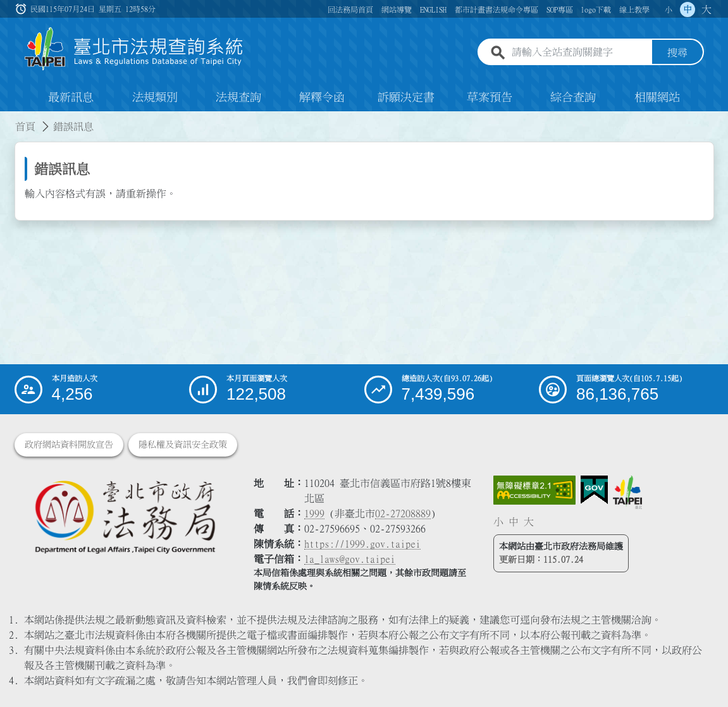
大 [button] (706, 9)
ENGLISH (433, 9)
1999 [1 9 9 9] (314, 513)
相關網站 (657, 97)
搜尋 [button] (677, 52)
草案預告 (490, 97)
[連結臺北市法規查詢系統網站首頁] (134, 49)
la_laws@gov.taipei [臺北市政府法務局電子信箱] (350, 559)
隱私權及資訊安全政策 (183, 445)
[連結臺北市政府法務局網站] (125, 516)
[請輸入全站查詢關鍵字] (579, 52)
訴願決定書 (406, 97)
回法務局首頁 (350, 9)
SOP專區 (560, 9)
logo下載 (596, 9)
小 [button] (669, 9)
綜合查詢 (573, 97)
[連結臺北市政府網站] (627, 492)
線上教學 (634, 9)
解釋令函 (322, 97)
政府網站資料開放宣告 (69, 445)
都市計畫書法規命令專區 (497, 9)
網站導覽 (397, 9)
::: (8, 119)
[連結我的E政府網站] (594, 490)
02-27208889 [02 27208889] (403, 513)
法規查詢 (238, 97)
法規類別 (155, 97)
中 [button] (688, 9)
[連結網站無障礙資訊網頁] (534, 490)
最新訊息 (71, 97)
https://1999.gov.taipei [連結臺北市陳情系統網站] (362, 544)
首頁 (25, 126)
